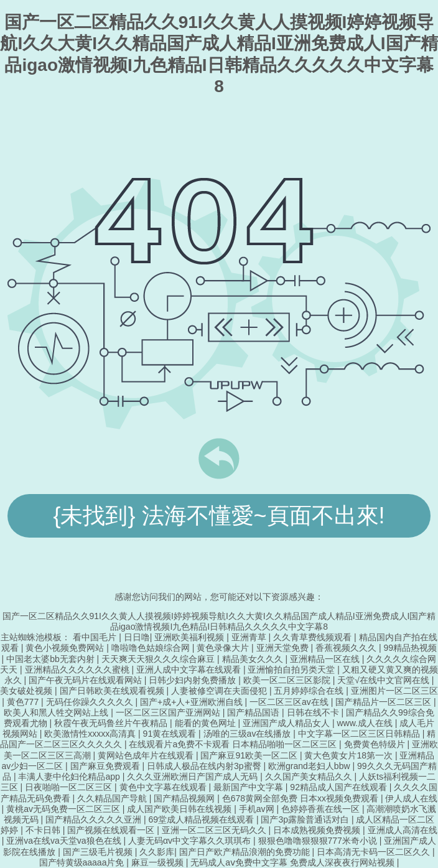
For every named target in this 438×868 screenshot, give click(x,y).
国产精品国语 (254, 712)
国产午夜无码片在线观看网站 (86, 680)
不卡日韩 (44, 830)
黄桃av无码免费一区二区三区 (64, 809)
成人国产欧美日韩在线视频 (180, 809)
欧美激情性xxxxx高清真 (91, 734)
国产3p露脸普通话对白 (306, 819)
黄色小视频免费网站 (66, 648)
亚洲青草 (250, 637)
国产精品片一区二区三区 (384, 702)
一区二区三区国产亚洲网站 (169, 712)
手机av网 (258, 809)
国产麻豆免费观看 (106, 766)
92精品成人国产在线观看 (339, 787)
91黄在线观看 (171, 734)
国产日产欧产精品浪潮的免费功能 (246, 852)
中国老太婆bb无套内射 (51, 659)
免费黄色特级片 (376, 744)
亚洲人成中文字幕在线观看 (190, 670)
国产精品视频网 (185, 798)
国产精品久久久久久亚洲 (95, 819)
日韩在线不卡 (314, 712)
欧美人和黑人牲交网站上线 (57, 712)
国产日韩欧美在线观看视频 (113, 691)
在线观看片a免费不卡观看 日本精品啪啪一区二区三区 (234, 744)
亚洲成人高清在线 (403, 830)
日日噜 (137, 637)
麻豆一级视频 (159, 862)
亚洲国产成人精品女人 (287, 723)
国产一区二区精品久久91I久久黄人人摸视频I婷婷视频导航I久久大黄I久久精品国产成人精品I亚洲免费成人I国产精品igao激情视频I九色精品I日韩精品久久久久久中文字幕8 (219, 621)
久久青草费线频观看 (314, 637)
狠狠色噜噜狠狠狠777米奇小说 (319, 841)
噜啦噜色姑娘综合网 (152, 648)
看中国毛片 (96, 637)
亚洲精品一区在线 (326, 659)
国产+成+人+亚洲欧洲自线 (192, 702)
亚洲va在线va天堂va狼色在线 (65, 841)
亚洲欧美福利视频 (190, 637)
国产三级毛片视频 (99, 852)
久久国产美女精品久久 (310, 777)
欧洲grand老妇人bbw (310, 766)
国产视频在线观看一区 (112, 830)
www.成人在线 (366, 723)
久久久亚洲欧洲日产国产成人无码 (193, 777)
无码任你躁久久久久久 (91, 702)
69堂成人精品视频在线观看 (202, 819)
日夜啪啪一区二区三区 (70, 787)
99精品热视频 (410, 648)
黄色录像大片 (224, 648)
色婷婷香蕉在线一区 (322, 809)
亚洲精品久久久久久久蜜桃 (78, 670)
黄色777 (24, 702)
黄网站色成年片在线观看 (147, 755)
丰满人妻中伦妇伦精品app (70, 777)
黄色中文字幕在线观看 (164, 787)
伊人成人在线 (411, 798)
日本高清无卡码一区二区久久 (375, 852)
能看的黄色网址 (207, 723)
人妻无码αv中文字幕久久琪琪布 (191, 841)
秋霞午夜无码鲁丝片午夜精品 (112, 723)
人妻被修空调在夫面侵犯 (220, 691)
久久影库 (157, 852)
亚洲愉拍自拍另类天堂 (292, 670)
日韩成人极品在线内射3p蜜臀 (205, 766)
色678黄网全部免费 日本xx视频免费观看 (301, 798)
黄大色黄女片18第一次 (349, 755)
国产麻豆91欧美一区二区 (250, 755)
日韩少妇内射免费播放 (193, 680)
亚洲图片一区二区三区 (394, 691)
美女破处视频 (27, 691)
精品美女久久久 (254, 659)
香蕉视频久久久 (347, 648)
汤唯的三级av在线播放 (249, 734)
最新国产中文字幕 (249, 787)
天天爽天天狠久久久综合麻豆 (159, 659)
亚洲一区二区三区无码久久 (215, 830)
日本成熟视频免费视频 (318, 830)
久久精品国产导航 (113, 798)
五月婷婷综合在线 (310, 691)
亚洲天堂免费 (284, 648)
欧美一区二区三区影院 (288, 680)
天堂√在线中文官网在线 (384, 680)
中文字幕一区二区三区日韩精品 (360, 734)
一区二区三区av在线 (290, 702)
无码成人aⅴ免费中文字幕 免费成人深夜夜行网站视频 (294, 862)
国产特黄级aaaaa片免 (83, 862)
